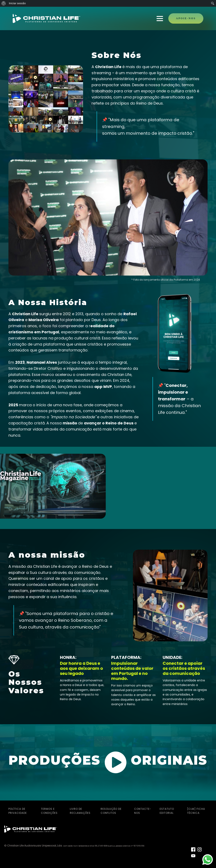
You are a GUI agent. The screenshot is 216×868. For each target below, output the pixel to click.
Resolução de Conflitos (111, 810)
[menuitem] (4, 3)
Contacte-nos (143, 810)
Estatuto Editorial (167, 810)
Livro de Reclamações (80, 810)
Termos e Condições (49, 810)
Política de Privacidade (18, 810)
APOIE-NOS (186, 18)
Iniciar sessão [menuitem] (17, 3)
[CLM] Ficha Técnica (196, 810)
